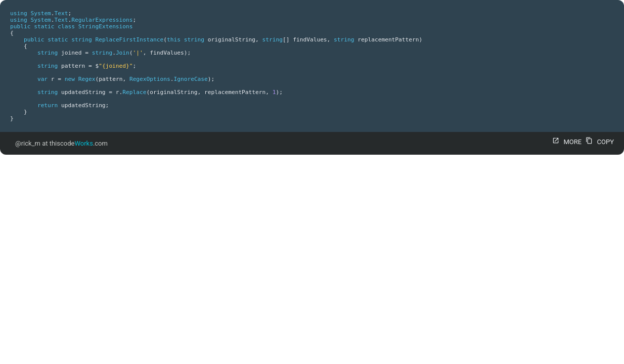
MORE (566, 142)
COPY (598, 142)
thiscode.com (79, 143)
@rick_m (28, 143)
